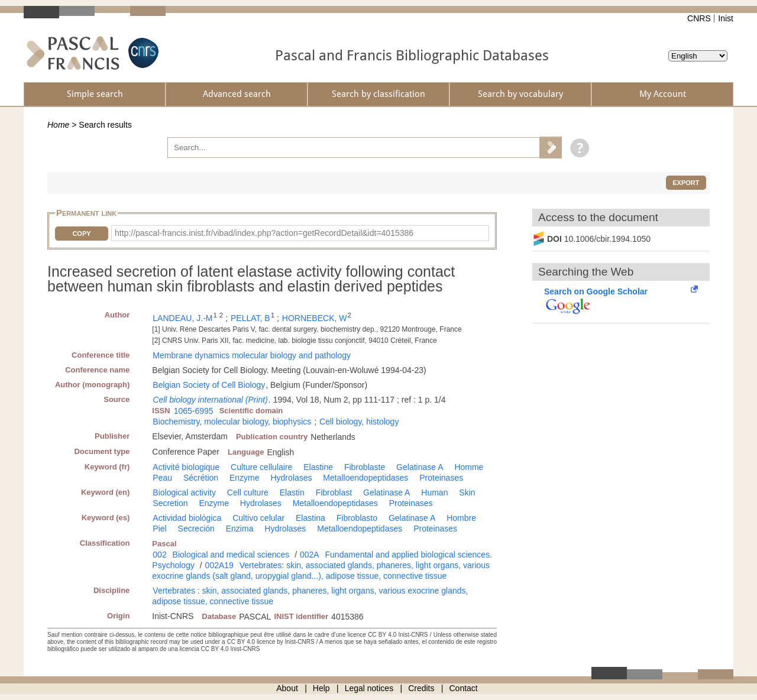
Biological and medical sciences (231, 555)
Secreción (196, 529)
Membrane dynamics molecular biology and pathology (252, 355)
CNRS (699, 18)
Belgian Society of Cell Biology (209, 385)
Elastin (292, 492)
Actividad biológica (187, 518)
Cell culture (248, 492)
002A (310, 555)
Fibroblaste (365, 467)
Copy (81, 234)
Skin (467, 492)
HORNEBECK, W (315, 318)
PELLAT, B (250, 318)
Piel (159, 529)
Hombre (461, 518)
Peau (162, 478)
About (287, 688)
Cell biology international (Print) (210, 400)
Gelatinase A (420, 467)
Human (434, 492)
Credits (421, 688)
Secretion (170, 503)
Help (321, 688)
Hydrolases (291, 478)
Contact (464, 688)
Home (58, 125)
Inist (726, 18)
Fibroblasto (357, 518)
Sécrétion (201, 478)
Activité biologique (186, 467)
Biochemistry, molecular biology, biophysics (232, 422)
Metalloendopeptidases (365, 478)
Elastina (310, 518)
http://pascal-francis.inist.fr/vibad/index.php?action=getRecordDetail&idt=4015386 (264, 233)
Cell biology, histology (359, 422)
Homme (469, 467)
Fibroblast (334, 492)
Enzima (240, 529)
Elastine (318, 467)
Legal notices (369, 688)
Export (686, 183)
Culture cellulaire (261, 467)
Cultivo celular (258, 518)
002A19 (219, 565)
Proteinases (441, 478)
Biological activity (184, 492)
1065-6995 (194, 411)
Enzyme (245, 478)
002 (159, 555)
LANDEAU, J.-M (182, 318)
